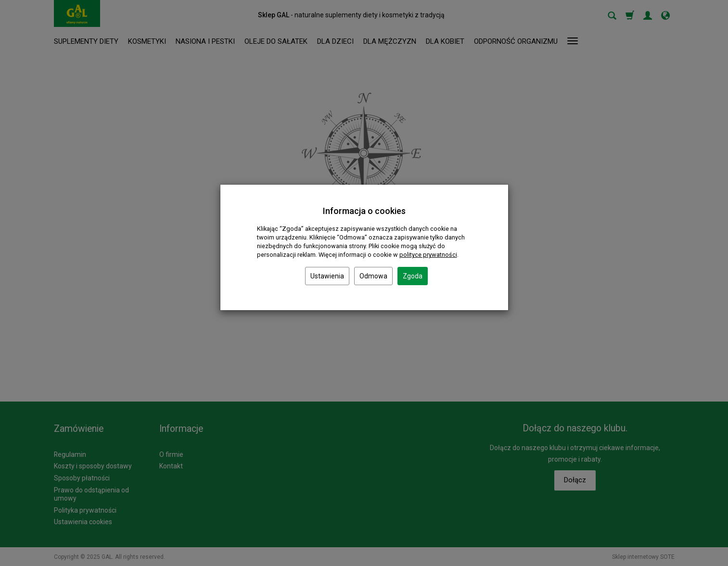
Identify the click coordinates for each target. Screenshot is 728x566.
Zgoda (413, 276)
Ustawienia (327, 276)
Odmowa (373, 276)
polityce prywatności (428, 255)
